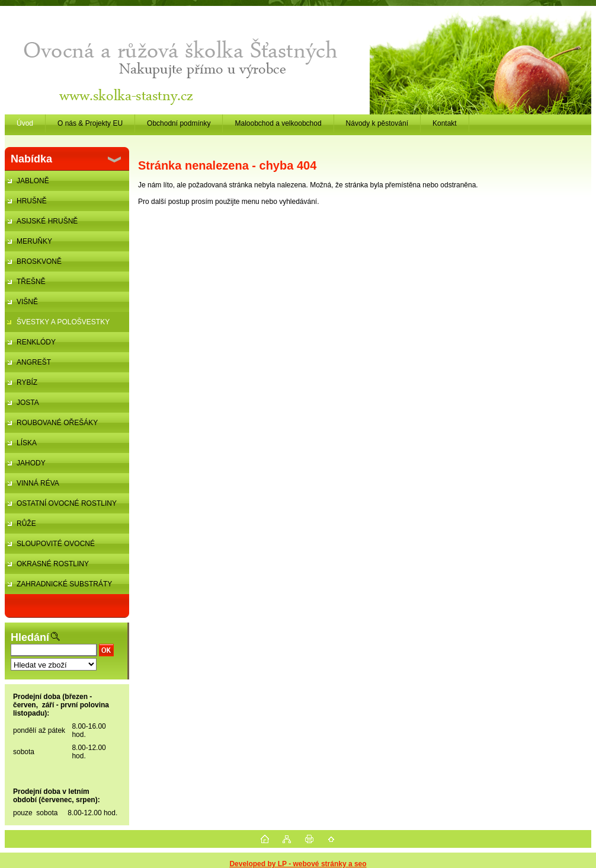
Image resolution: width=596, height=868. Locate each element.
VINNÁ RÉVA (38, 483)
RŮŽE (26, 524)
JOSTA (28, 403)
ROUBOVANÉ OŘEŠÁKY (57, 423)
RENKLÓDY (36, 342)
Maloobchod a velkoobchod (278, 123)
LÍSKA (27, 443)
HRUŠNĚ (32, 201)
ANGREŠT (34, 362)
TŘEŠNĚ (31, 282)
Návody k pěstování (377, 123)
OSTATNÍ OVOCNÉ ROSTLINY (67, 503)
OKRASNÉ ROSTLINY (53, 564)
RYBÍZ (27, 382)
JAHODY (31, 463)
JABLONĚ (33, 181)
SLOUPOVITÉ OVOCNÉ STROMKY (50, 547)
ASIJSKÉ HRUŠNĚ (47, 221)
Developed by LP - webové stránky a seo (298, 864)
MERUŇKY (34, 241)
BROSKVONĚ (39, 261)
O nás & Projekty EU (90, 123)
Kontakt (445, 123)
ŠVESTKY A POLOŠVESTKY (63, 322)
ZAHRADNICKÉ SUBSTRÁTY (64, 584)
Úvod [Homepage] (25, 123)
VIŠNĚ (27, 302)
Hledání (30, 637)
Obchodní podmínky (179, 123)
